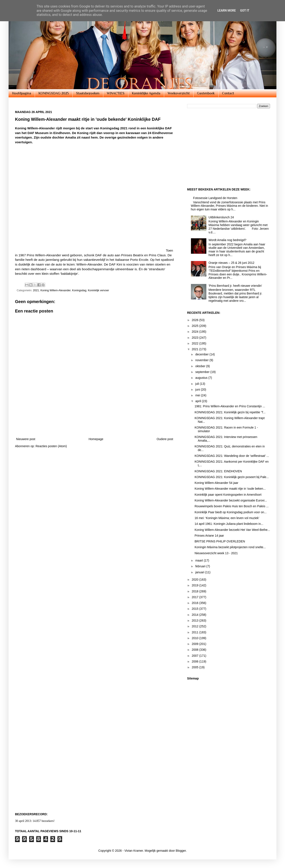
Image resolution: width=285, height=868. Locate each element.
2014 (196, 615)
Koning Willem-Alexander (56, 290)
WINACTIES (116, 93)
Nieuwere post (26, 439)
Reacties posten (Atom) (51, 446)
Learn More (226, 11)
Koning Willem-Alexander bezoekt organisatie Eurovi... (231, 500)
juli (197, 384)
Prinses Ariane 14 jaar (209, 536)
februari (201, 566)
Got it (245, 11)
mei (198, 395)
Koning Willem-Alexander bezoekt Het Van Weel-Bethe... (232, 530)
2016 (196, 603)
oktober (201, 366)
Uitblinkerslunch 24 (221, 217)
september (203, 372)
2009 (196, 644)
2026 (196, 320)
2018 (196, 591)
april (198, 401)
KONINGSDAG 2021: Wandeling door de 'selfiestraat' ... (232, 456)
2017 (196, 597)
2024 (196, 332)
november (202, 360)
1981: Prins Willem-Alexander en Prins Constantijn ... (230, 406)
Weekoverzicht (179, 93)
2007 (196, 656)
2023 (196, 338)
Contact (228, 93)
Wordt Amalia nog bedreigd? (227, 240)
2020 (196, 580)
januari (200, 572)
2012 (196, 626)
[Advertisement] (95, 421)
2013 (196, 620)
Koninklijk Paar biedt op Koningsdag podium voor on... (231, 512)
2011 (196, 632)
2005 (196, 667)
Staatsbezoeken (88, 93)
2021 (36, 290)
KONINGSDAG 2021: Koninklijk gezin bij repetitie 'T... (230, 412)
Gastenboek (206, 93)
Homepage (96, 439)
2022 (196, 343)
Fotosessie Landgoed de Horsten (215, 198)
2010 (196, 638)
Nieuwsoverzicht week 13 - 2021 (216, 553)
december (202, 354)
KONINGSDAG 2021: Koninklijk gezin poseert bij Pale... (232, 477)
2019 (196, 585)
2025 (196, 326)
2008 (196, 650)
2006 (196, 661)
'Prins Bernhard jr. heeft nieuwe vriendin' (235, 286)
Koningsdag (79, 290)
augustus (202, 378)
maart (199, 560)
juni (198, 389)
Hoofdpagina (22, 93)
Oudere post (165, 439)
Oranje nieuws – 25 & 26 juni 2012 (231, 263)
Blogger (181, 851)
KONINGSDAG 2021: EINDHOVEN (218, 471)
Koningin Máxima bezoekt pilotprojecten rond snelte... (230, 547)
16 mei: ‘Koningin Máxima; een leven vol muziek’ (227, 518)
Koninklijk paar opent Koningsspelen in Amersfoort (228, 495)
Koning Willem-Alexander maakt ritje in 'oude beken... (230, 489)
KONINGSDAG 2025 (54, 93)
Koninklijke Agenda (146, 93)
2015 (196, 609)
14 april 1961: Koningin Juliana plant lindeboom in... (229, 524)
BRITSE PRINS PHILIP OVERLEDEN (220, 541)
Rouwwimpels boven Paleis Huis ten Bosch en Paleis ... (232, 506)
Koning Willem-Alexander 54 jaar (216, 483)
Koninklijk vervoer (98, 290)
